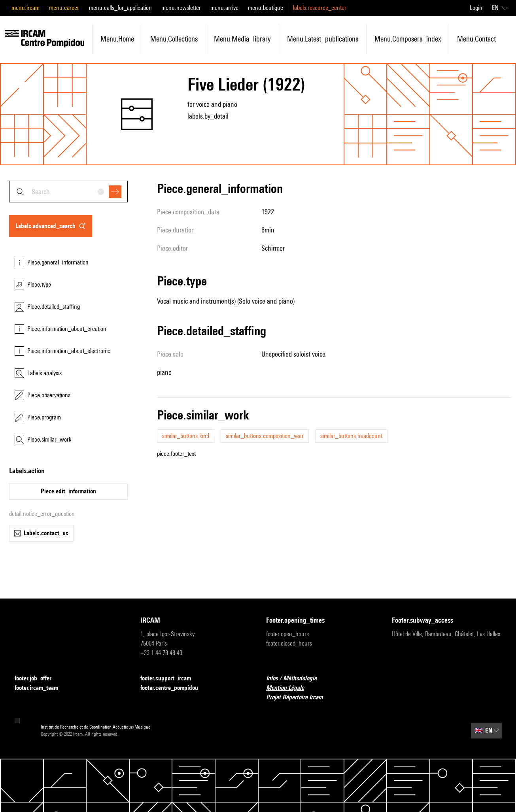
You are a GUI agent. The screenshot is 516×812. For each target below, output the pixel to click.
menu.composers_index (408, 39)
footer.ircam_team (41, 688)
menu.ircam (26, 8)
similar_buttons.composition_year (265, 436)
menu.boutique (266, 8)
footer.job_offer (38, 679)
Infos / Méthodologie (296, 679)
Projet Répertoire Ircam (299, 698)
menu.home (117, 39)
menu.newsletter (181, 8)
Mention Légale (290, 688)
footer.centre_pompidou (174, 688)
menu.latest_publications (323, 39)
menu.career (64, 8)
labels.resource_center (320, 8)
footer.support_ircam (170, 679)
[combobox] (68, 192)
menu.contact (476, 39)
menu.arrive (224, 8)
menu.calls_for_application (120, 8)
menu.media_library (242, 39)
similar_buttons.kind (186, 436)
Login (476, 8)
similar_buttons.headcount (351, 436)
